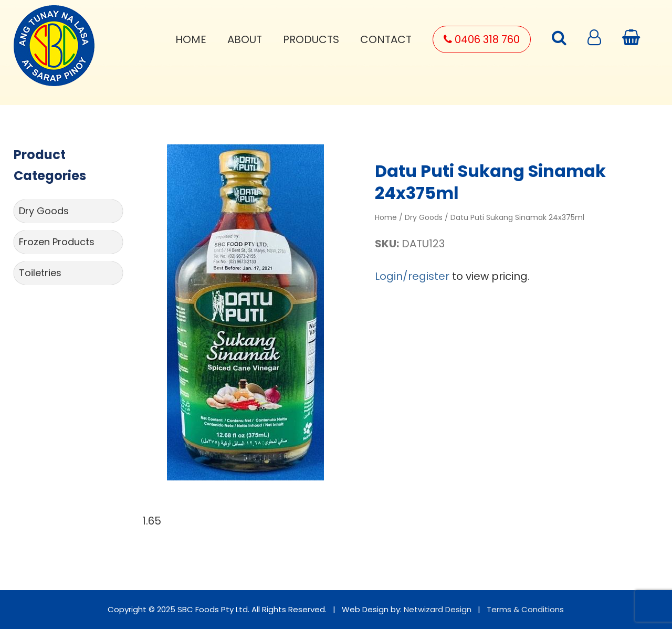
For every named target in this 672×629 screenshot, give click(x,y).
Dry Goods (44, 211)
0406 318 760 (482, 39)
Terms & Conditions (525, 609)
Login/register (412, 276)
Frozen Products (57, 242)
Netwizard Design (438, 609)
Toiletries (40, 273)
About (245, 39)
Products (311, 39)
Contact (386, 39)
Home (191, 39)
